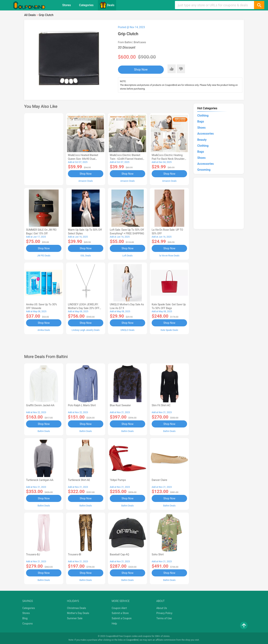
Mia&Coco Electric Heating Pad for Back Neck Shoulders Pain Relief (169, 159)
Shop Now (141, 70)
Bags (201, 121)
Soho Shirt (158, 554)
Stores (67, 5)
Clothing (203, 116)
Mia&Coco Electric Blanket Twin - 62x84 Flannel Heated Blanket (126, 159)
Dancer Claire (159, 480)
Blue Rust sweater (120, 405)
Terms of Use (164, 618)
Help (114, 624)
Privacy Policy (164, 613)
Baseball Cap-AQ (119, 554)
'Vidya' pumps (118, 480)
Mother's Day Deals (78, 613)
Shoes (201, 128)
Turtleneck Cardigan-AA (40, 480)
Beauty (202, 140)
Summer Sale (75, 618)
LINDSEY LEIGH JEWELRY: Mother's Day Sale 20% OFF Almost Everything (84, 308)
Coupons (28, 624)
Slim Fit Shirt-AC (161, 405)
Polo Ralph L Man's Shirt (82, 405)
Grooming (204, 170)
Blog (25, 618)
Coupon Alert (119, 608)
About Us (162, 608)
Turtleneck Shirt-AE (79, 480)
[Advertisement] (44, 149)
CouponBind (132, 640)
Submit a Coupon (122, 618)
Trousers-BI (75, 554)
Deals (107, 5)
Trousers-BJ (33, 554)
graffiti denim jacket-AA (40, 405)
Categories (86, 5)
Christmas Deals (76, 608)
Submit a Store (120, 613)
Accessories (205, 134)
